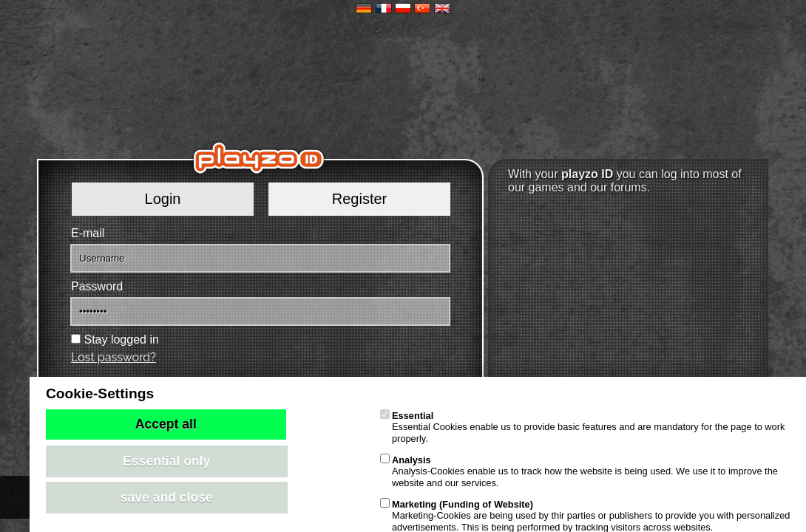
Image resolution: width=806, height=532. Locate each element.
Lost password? (114, 357)
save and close (167, 497)
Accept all (166, 424)
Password (97, 286)
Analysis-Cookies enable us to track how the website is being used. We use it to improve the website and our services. (579, 471)
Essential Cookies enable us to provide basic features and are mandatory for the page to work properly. (582, 427)
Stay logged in (121, 340)
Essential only (166, 461)
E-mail (88, 233)
